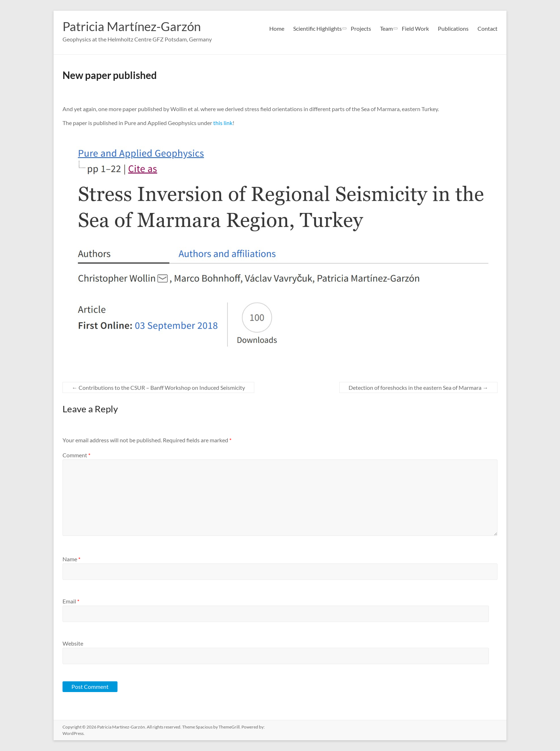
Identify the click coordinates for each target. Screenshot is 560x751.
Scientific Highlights (317, 28)
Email (71, 601)
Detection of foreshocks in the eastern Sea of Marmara (418, 387)
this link (223, 123)
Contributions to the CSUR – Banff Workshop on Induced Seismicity (158, 387)
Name (71, 559)
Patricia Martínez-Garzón (134, 26)
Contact (487, 28)
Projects (361, 28)
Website (73, 643)
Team (386, 28)
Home (277, 28)
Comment (76, 455)
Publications (453, 28)
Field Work (415, 28)
